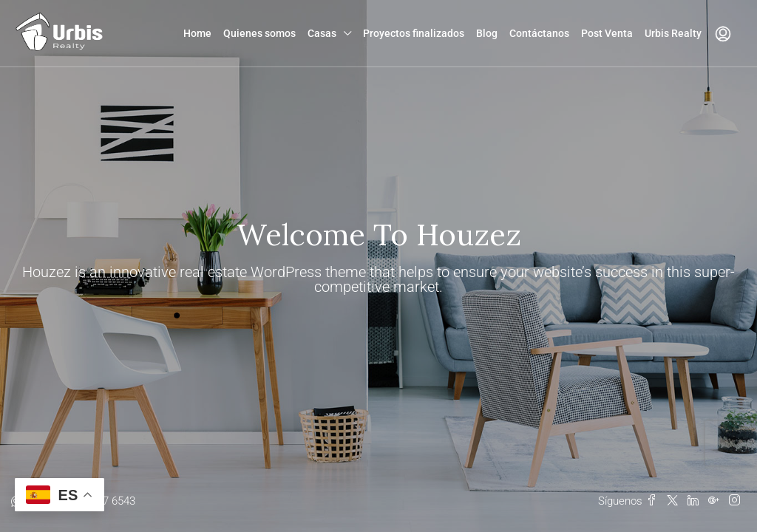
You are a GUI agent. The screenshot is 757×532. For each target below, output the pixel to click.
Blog (487, 33)
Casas (322, 33)
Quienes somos (259, 33)
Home (197, 33)
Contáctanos (539, 33)
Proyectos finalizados (414, 33)
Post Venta (607, 33)
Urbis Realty (673, 33)
